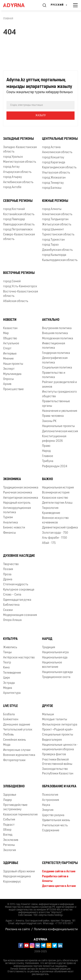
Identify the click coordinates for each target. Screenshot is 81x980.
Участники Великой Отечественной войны (57, 762)
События (9, 820)
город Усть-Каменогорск (20, 287)
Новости (10, 320)
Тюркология (50, 508)
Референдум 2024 (55, 466)
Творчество (11, 564)
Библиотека (11, 605)
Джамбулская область (57, 250)
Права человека (53, 416)
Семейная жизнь (14, 740)
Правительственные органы (56, 404)
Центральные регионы (60, 139)
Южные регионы (55, 201)
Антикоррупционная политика (17, 510)
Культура (10, 639)
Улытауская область (56, 173)
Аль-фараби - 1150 (55, 538)
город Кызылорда (54, 255)
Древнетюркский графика (60, 528)
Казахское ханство (55, 498)
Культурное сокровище (19, 590)
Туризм (8, 517)
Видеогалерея (52, 740)
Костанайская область (19, 214)
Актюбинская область (18, 182)
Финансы (9, 533)
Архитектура (12, 693)
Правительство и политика (54, 375)
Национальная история (58, 488)
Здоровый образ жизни (19, 872)
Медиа (8, 688)
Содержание (51, 831)
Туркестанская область (58, 235)
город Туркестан (53, 240)
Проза (7, 575)
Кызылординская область (60, 260)
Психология (50, 795)
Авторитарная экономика (21, 498)
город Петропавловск (18, 230)
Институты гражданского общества (59, 394)
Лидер (7, 800)
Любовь (8, 735)
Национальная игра (55, 652)
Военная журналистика (19, 755)
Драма (8, 580)
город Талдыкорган (55, 219)
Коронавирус (12, 882)
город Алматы (52, 209)
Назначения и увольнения (60, 411)
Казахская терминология (20, 815)
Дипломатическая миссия (60, 431)
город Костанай (14, 209)
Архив (7, 384)
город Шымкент (53, 230)
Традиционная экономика (21, 488)
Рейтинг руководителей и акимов (59, 385)
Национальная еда (55, 658)
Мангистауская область (20, 162)
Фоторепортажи (14, 760)
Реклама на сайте (18, 929)
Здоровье (10, 795)
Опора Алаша (12, 620)
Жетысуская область (57, 225)
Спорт (7, 349)
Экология (9, 850)
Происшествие (13, 389)
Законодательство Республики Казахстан (58, 771)
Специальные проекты (58, 735)
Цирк (7, 678)
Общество (10, 339)
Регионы (9, 845)
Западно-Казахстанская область (20, 150)
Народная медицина (17, 877)
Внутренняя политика (57, 328)
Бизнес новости (14, 528)
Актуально (51, 320)
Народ (46, 451)
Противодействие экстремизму (15, 807)
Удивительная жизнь (56, 820)
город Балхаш (52, 188)
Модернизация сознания (20, 615)
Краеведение (51, 513)
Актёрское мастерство (19, 658)
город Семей (12, 282)
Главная (8, 19)
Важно (47, 479)
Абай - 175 (49, 543)
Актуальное (11, 344)
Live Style (11, 706)
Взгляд (8, 835)
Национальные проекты (58, 426)
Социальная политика (57, 368)
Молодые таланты (55, 720)
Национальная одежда (57, 672)
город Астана (51, 147)
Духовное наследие (19, 556)
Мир (6, 333)
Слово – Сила (12, 595)
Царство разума (53, 815)
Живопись (10, 647)
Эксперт (9, 369)
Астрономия (50, 800)
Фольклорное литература (60, 725)
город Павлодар (14, 219)
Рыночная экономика (18, 493)
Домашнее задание (17, 725)
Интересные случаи (17, 750)
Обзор (7, 830)
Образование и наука (59, 786)
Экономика (12, 479)
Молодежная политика (58, 339)
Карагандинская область (59, 168)
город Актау (11, 167)
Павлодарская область (19, 225)
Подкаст (9, 825)
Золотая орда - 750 (55, 533)
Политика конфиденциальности (56, 929)
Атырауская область (17, 172)
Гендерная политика (56, 353)
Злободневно (14, 786)
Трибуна (48, 461)
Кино (6, 668)
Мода (7, 745)
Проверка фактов (54, 755)
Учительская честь (55, 826)
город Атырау (12, 177)
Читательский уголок (18, 730)
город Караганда (54, 163)
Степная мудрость (16, 585)
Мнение (8, 359)
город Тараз (50, 245)
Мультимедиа (12, 374)
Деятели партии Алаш (57, 503)
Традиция (49, 647)
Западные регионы (18, 139)
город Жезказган (54, 178)
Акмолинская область (57, 152)
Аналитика (11, 523)
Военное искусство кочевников (55, 520)
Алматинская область (57, 214)
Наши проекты (13, 364)
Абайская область (16, 301)
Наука (46, 805)
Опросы (8, 379)
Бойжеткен (11, 720)
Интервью (10, 354)
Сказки (8, 610)
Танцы (7, 652)
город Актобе (12, 187)
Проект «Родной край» (57, 730)
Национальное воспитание (52, 665)
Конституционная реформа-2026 (54, 439)
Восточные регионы (19, 273)
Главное (48, 456)
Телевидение (12, 673)
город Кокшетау (53, 158)
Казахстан (10, 328)
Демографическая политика (55, 360)
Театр (7, 663)
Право (46, 446)
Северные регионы (18, 201)
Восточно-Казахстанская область (21, 294)
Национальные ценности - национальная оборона (60, 747)
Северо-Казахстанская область (19, 237)
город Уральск (13, 157)
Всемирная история (56, 493)
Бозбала (9, 715)
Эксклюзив (11, 840)
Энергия (48, 810)
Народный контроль (17, 503)
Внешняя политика (55, 333)
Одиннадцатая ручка (17, 600)
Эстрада (9, 683)
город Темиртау (53, 183)
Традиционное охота (56, 677)
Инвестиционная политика (54, 346)
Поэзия (8, 569)
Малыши (48, 715)
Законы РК (49, 421)
